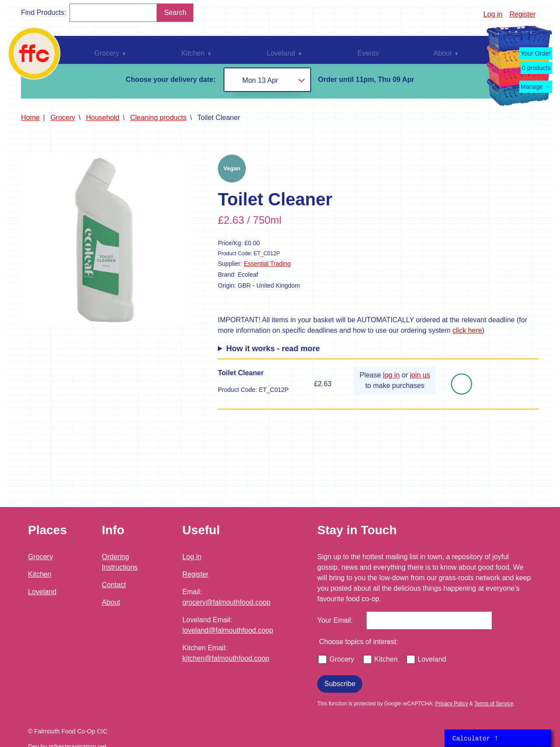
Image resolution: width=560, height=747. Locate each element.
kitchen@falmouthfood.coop (226, 658)
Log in (493, 14)
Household (103, 118)
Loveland (42, 592)
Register (522, 14)
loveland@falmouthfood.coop (228, 630)
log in (391, 375)
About (111, 602)
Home (30, 118)
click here (467, 330)
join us (420, 375)
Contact (114, 585)
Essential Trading (267, 264)
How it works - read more (273, 349)
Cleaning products (158, 118)
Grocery (63, 118)
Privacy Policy (452, 704)
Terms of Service (494, 704)
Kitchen (40, 574)
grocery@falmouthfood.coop (226, 602)
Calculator (476, 738)
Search (175, 12)
